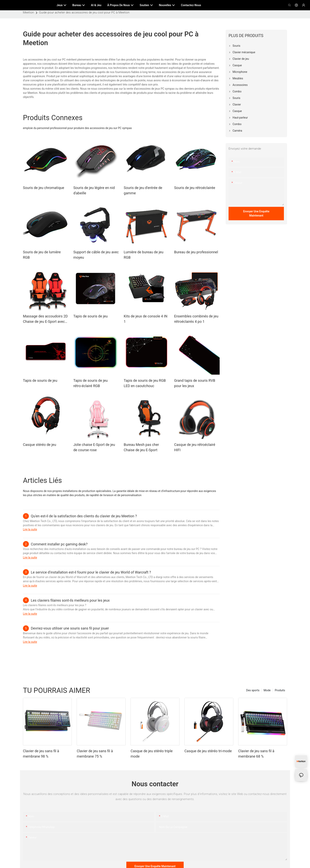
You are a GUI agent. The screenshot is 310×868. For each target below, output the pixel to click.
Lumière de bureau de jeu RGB (144, 255)
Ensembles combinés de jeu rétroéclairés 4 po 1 (196, 319)
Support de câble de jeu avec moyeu (96, 255)
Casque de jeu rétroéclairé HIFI (195, 447)
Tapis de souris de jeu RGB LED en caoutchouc (145, 383)
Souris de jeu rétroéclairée (195, 188)
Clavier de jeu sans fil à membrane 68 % (256, 754)
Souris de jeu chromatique (44, 188)
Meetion (28, 12)
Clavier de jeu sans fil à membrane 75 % (95, 754)
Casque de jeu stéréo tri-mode (208, 751)
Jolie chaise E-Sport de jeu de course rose (94, 447)
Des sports (253, 690)
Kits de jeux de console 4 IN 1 (146, 319)
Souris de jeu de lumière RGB (42, 255)
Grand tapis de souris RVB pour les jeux (195, 383)
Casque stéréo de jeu (40, 445)
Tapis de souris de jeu (91, 316)
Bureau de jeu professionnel (196, 252)
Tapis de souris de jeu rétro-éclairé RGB (91, 383)
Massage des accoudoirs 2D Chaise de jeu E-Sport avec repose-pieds (45, 319)
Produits (280, 690)
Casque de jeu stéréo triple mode (152, 754)
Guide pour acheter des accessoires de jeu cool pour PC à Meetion (84, 12)
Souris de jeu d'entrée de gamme (143, 190)
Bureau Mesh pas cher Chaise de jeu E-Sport (141, 447)
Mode (267, 690)
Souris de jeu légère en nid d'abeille (94, 190)
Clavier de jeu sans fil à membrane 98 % (41, 754)
